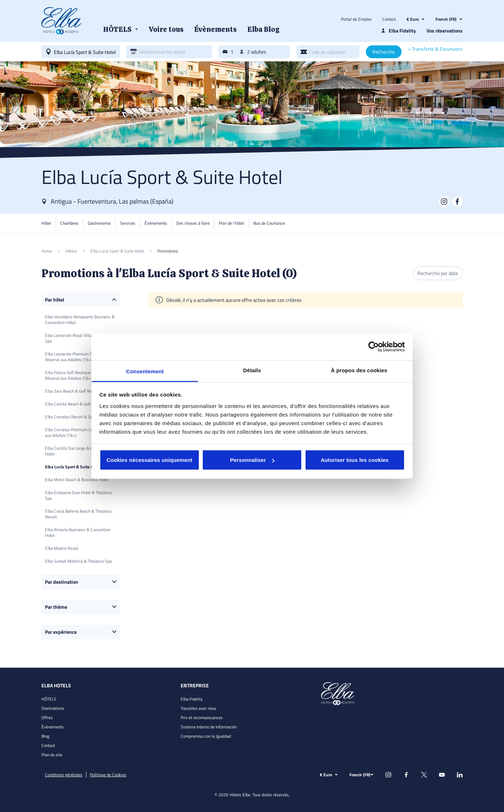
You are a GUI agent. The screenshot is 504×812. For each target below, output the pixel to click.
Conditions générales (64, 775)
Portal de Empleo (356, 19)
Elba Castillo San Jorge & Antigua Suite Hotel (80, 451)
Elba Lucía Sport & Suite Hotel (73, 467)
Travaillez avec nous (198, 708)
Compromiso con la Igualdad (206, 736)
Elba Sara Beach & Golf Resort (72, 391)
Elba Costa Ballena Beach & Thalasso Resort (78, 514)
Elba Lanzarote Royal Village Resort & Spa (79, 338)
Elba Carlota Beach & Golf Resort (74, 404)
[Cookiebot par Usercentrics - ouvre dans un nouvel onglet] (374, 347)
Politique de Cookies (108, 775)
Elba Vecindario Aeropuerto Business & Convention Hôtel (80, 320)
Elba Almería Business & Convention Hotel (78, 532)
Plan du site (52, 755)
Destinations (53, 708)
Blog (45, 736)
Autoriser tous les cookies (354, 460)
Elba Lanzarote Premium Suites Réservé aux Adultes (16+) (73, 357)
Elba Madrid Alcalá (62, 548)
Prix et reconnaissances (202, 718)
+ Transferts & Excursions (435, 49)
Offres (47, 718)
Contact (389, 19)
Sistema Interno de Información (209, 727)
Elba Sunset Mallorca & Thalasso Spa (78, 561)
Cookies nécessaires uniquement (149, 460)
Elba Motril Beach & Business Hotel (77, 480)
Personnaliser (252, 460)
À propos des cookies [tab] (359, 370)
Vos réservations (445, 31)
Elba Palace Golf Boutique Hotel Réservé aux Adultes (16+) (73, 375)
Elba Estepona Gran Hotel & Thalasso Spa (78, 495)
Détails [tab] (252, 370)
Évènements (53, 727)
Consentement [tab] (145, 371)
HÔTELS (49, 699)
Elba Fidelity (192, 699)
